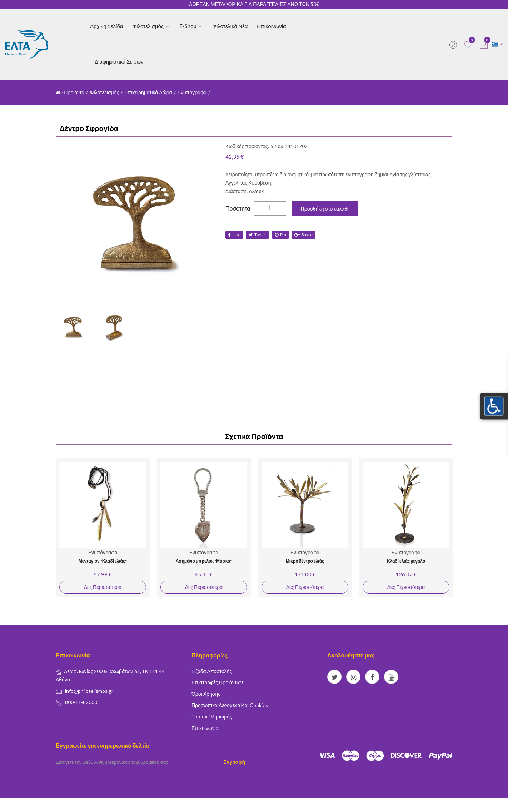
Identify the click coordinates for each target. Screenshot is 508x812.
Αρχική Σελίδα (106, 26)
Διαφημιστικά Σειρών (119, 61)
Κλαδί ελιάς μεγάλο (406, 561)
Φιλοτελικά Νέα (230, 26)
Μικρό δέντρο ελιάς (305, 561)
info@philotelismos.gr (89, 691)
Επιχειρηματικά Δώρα (148, 92)
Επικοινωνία (271, 26)
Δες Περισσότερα (103, 587)
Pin (282, 235)
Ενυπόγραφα (192, 92)
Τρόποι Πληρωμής (212, 717)
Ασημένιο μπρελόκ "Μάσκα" (204, 561)
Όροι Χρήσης (206, 694)
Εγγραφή (234, 762)
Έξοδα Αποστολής (212, 671)
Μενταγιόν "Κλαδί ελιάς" (103, 561)
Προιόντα (74, 92)
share (305, 235)
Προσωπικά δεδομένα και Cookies (230, 705)
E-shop (191, 26)
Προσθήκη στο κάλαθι (325, 209)
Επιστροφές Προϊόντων (217, 682)
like (234, 235)
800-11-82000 (81, 702)
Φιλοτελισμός (151, 26)
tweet (258, 235)
